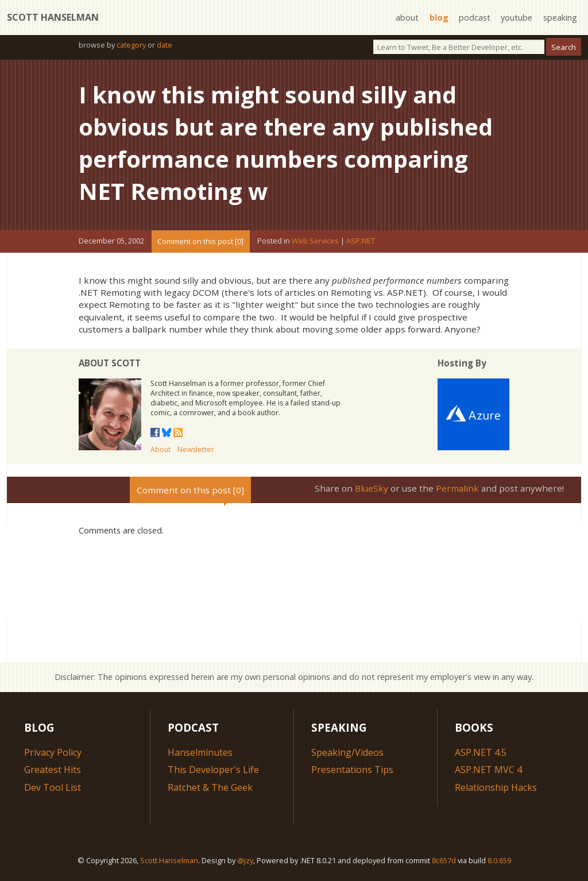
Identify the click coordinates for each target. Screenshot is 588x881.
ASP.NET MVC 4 (488, 770)
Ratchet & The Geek (210, 787)
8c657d (444, 860)
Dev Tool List (53, 787)
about (407, 18)
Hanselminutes (200, 752)
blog (439, 18)
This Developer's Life (213, 770)
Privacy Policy (53, 752)
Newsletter (196, 449)
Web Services (315, 241)
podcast (475, 18)
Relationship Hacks (496, 787)
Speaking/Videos (347, 752)
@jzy (245, 860)
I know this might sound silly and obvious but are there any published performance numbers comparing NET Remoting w (286, 143)
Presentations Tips (352, 770)
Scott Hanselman (53, 17)
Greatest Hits (53, 770)
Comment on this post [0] (200, 241)
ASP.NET (361, 241)
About (160, 449)
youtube (517, 18)
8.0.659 (499, 860)
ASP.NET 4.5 (481, 752)
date (165, 45)
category (131, 45)
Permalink (457, 488)
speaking (560, 18)
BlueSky (372, 488)
